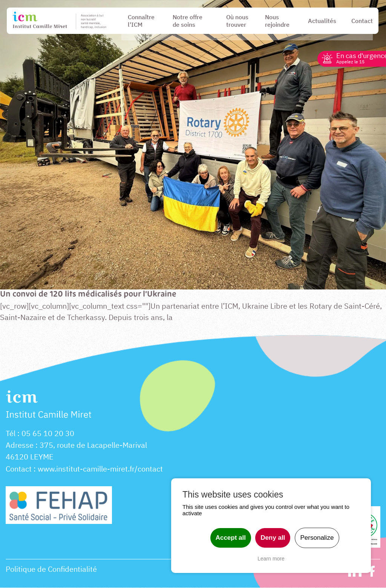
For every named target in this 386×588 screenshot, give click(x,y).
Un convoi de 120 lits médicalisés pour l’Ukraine (90, 295)
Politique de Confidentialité (51, 570)
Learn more (271, 559)
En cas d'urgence (356, 58)
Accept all (231, 538)
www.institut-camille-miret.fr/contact (100, 469)
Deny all (273, 538)
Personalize (317, 538)
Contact (19, 469)
